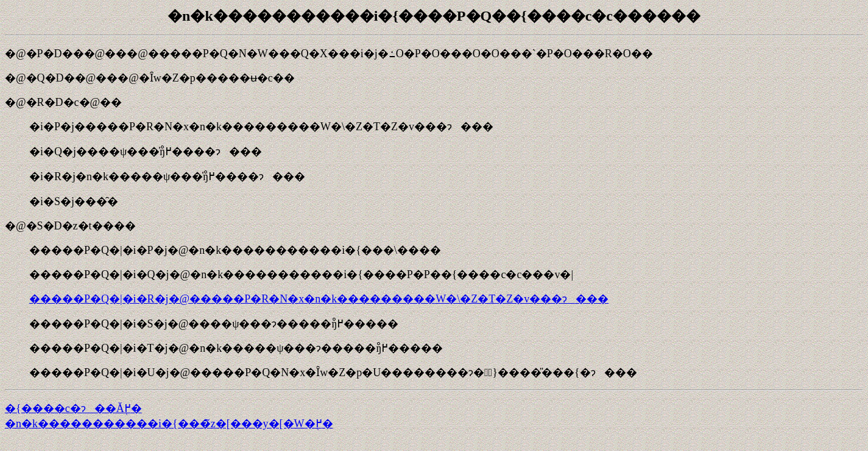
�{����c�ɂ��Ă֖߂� (73, 408)
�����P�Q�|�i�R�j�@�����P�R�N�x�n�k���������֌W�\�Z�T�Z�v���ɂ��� (319, 299)
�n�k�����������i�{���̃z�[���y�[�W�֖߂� (169, 424)
